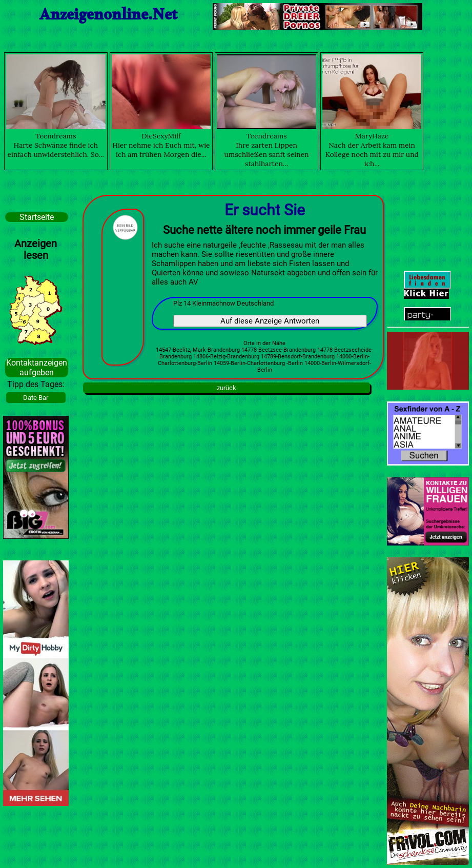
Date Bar (36, 398)
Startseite (37, 217)
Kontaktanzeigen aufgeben (37, 368)
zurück (227, 388)
